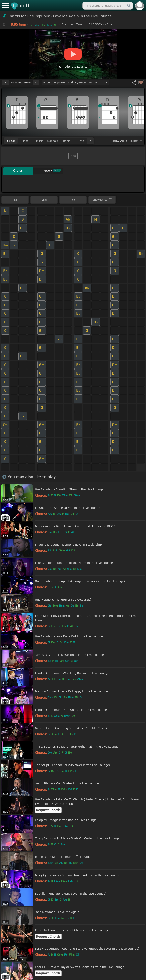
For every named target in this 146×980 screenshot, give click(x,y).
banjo (67, 141)
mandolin (53, 141)
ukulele (39, 141)
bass (81, 141)
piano (25, 141)
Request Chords (48, 810)
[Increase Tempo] (36, 83)
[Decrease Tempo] (5, 83)
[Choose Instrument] (90, 141)
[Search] (129, 6)
